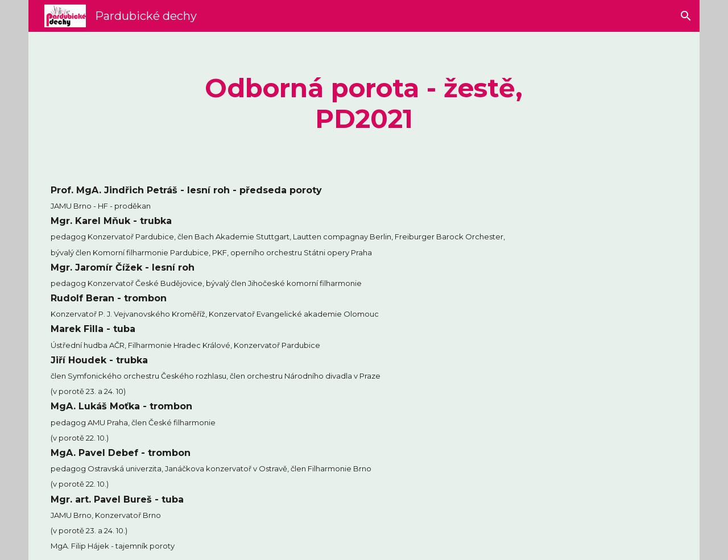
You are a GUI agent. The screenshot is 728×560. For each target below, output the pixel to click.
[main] (364, 104)
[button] (686, 16)
